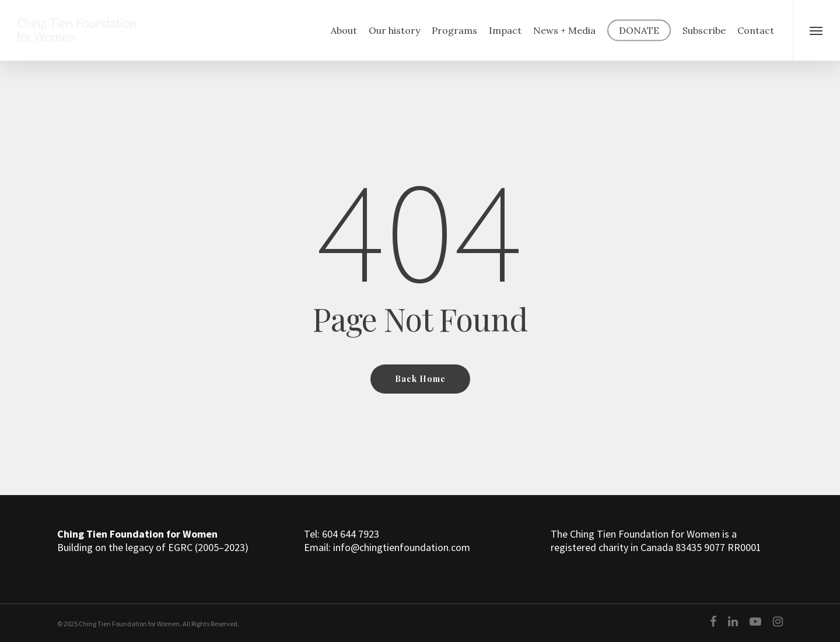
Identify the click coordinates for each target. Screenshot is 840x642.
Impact (505, 30)
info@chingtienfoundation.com (402, 547)
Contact (756, 30)
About (344, 30)
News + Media (564, 30)
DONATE (639, 30)
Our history (394, 30)
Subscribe (704, 30)
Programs (454, 30)
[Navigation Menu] (816, 30)
